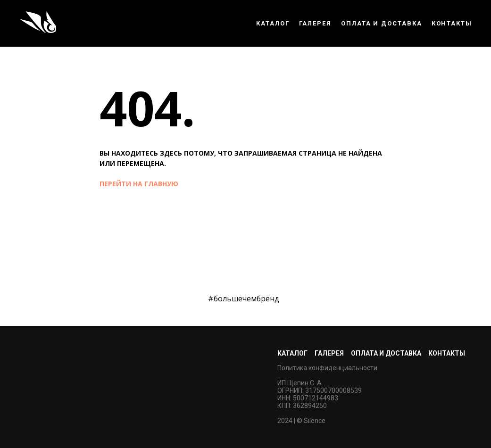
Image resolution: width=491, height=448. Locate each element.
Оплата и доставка (382, 23)
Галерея (315, 23)
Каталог (273, 23)
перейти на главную (139, 184)
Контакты (452, 23)
